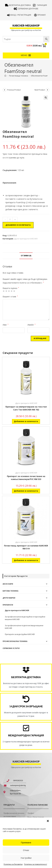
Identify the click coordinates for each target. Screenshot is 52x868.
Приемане (26, 842)
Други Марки (9, 598)
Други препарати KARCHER (26, 239)
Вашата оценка (11, 288)
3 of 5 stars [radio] (9, 291)
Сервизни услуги (11, 648)
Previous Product (14, 90)
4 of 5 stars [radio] (12, 291)
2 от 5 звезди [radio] (6, 291)
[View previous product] (5, 90)
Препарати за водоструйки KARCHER (20, 634)
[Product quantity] (10, 220)
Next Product (40, 90)
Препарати (8, 605)
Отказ (26, 850)
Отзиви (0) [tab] (26, 256)
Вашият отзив (10, 297)
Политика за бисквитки (13, 864)
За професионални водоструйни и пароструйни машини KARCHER (25, 618)
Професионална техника (15, 641)
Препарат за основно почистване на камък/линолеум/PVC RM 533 (26, 478)
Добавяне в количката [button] (26, 421)
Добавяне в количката (18, 225)
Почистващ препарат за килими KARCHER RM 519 (26, 547)
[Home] (5, 76)
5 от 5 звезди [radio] (14, 291)
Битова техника (10, 591)
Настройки (26, 858)
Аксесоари (8, 584)
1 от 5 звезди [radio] (4, 291)
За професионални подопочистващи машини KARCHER (24, 627)
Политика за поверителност (35, 864)
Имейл (31, 325)
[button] (48, 821)
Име (6, 325)
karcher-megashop (26, 26)
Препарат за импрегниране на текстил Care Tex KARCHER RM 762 (26, 408)
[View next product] (47, 90)
